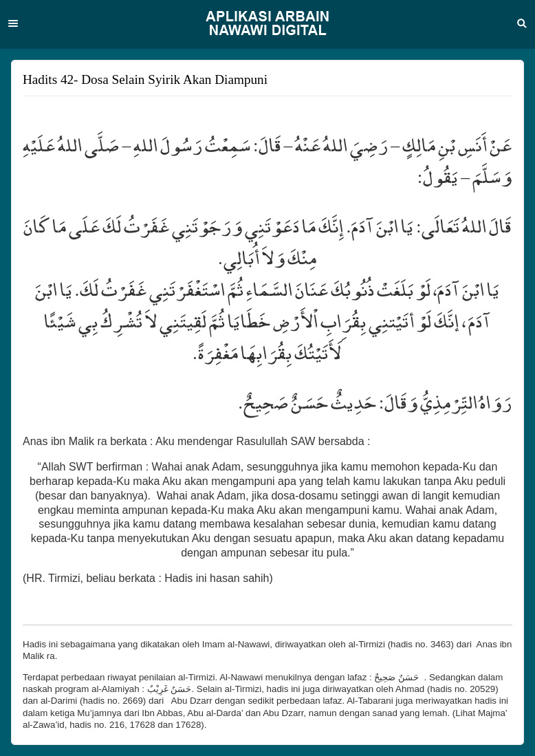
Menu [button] (13, 23)
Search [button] (522, 23)
